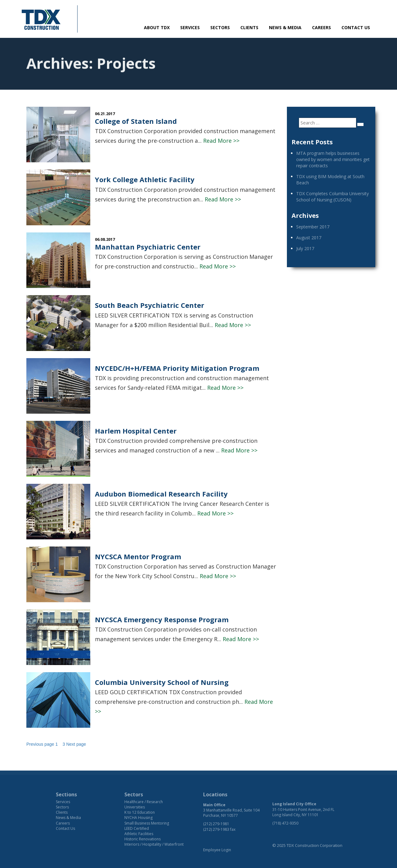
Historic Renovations (143, 839)
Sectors (220, 27)
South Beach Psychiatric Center (149, 305)
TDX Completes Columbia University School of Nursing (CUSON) (332, 197)
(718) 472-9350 (285, 823)
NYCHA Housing (138, 818)
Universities (135, 807)
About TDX (157, 27)
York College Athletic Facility (145, 179)
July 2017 (305, 248)
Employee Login (217, 850)
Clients (249, 27)
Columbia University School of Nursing (162, 682)
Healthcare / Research (144, 802)
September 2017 (313, 227)
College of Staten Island (136, 121)
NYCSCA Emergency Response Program (162, 619)
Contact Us (356, 27)
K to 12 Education (140, 812)
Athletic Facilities (139, 834)
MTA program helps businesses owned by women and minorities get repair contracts (333, 159)
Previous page (40, 744)
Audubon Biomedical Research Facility (161, 494)
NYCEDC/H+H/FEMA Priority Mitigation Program (177, 368)
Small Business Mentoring (147, 823)
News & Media (285, 27)
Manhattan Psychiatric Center (148, 247)
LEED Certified (137, 828)
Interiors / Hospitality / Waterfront (154, 844)
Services (190, 27)
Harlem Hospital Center (136, 431)
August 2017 (309, 238)
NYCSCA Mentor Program (138, 556)
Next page (76, 744)
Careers (321, 27)
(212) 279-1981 (216, 824)
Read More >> (221, 141)
